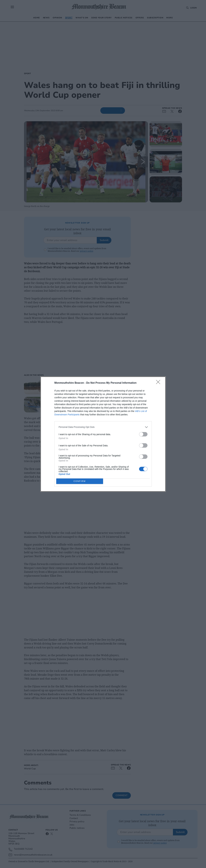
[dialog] (103, 434)
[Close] (159, 383)
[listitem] (103, 427)
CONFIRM (80, 481)
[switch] (143, 434)
